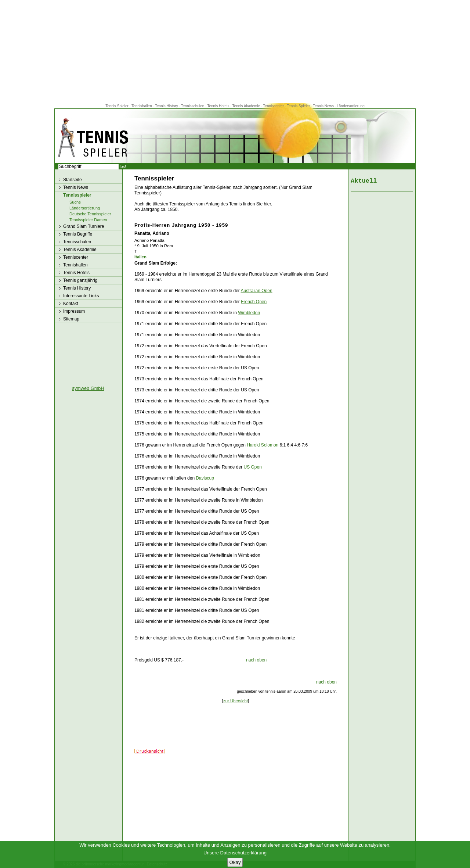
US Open (253, 467)
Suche (75, 202)
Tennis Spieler (117, 106)
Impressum (74, 311)
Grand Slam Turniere (84, 226)
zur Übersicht (236, 701)
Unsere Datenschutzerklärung (235, 853)
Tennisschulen (193, 106)
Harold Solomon (263, 445)
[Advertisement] (235, 51)
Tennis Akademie (247, 106)
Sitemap (71, 319)
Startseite (73, 180)
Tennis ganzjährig (80, 280)
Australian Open (257, 291)
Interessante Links (81, 296)
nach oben (256, 660)
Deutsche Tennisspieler (90, 214)
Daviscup (205, 478)
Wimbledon (249, 313)
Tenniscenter (273, 106)
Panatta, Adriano (152, 233)
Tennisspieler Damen (88, 220)
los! (123, 166)
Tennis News (323, 106)
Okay (235, 862)
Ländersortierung (351, 106)
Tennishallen (142, 106)
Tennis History (167, 106)
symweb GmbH (88, 388)
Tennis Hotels (219, 106)
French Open (254, 302)
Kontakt (71, 304)
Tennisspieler (77, 195)
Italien (140, 257)
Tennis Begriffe (78, 234)
